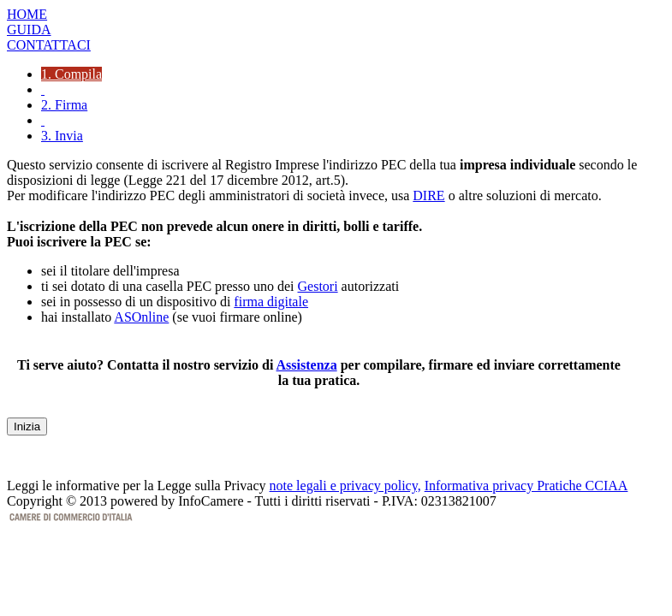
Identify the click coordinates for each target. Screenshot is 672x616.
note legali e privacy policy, (345, 486)
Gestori (318, 286)
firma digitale (271, 302)
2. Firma (64, 105)
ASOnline (141, 317)
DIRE (428, 195)
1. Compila (71, 74)
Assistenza (307, 365)
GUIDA (29, 30)
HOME (27, 14)
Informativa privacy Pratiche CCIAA (526, 486)
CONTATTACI (49, 45)
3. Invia (62, 136)
